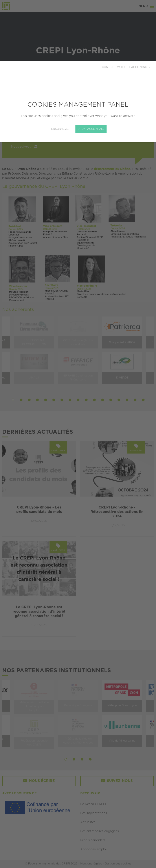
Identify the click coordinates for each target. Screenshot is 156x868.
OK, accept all (91, 129)
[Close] (78, 434)
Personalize (59, 129)
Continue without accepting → (126, 67)
